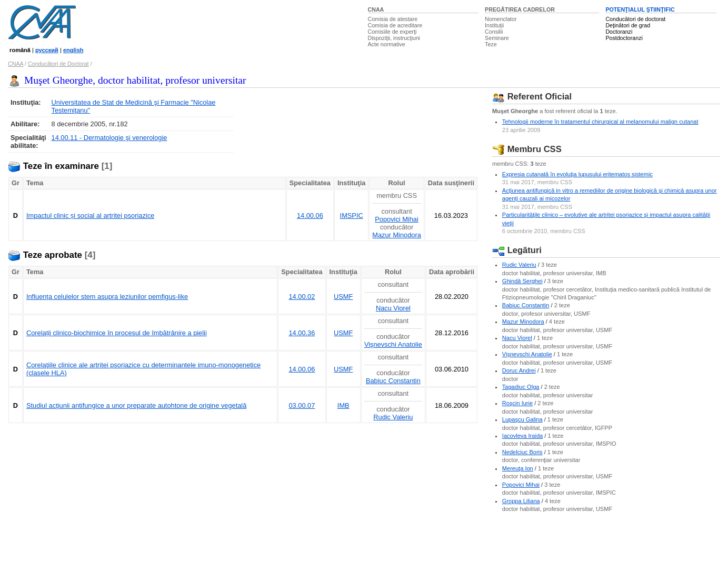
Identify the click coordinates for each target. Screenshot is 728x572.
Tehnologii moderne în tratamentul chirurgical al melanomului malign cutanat (600, 122)
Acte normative (387, 44)
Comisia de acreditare (395, 25)
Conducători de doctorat (635, 19)
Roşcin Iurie (517, 403)
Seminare (497, 38)
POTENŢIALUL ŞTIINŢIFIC (640, 9)
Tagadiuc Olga (521, 387)
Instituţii (494, 25)
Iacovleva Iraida (522, 436)
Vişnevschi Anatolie (393, 344)
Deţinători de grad (628, 25)
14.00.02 (302, 297)
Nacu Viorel (393, 308)
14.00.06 (310, 215)
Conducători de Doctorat (58, 64)
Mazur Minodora (396, 235)
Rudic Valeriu (393, 417)
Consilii (494, 32)
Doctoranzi (619, 32)
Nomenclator (501, 19)
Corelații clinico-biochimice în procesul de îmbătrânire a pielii (117, 333)
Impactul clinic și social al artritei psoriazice (90, 215)
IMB (343, 405)
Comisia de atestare (393, 19)
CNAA (376, 9)
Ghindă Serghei (522, 281)
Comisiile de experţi (392, 32)
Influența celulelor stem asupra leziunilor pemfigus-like (107, 297)
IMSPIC (352, 215)
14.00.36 (302, 333)
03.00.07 (302, 405)
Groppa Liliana (521, 501)
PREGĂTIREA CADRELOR (520, 9)
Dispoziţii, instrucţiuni (394, 38)
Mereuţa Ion (518, 468)
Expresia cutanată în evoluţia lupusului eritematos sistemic (577, 174)
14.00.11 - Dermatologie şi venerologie (109, 138)
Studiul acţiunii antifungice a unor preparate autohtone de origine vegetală (136, 405)
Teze (491, 44)
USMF (343, 297)
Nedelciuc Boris (522, 452)
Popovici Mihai (397, 219)
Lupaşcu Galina (522, 419)
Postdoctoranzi (624, 38)
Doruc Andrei (519, 370)
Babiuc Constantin (393, 381)
